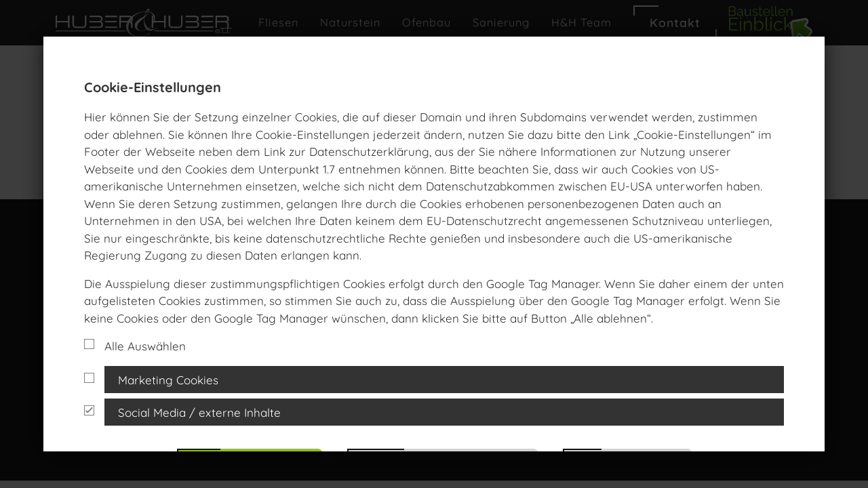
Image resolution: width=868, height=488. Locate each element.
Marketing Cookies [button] (168, 380)
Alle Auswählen (135, 346)
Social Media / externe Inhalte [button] (199, 412)
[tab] (434, 380)
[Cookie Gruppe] (89, 378)
